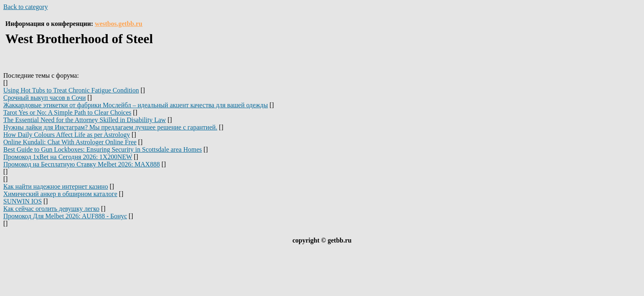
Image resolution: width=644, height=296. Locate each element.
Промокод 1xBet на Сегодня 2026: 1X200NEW (68, 157)
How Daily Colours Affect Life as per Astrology (67, 135)
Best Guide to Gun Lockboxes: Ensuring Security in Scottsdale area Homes (102, 149)
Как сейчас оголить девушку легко (51, 209)
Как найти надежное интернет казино (56, 186)
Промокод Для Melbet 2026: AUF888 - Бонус (65, 216)
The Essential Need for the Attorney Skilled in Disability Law (85, 120)
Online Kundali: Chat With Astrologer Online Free (70, 142)
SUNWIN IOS (23, 201)
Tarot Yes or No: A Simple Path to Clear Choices (67, 112)
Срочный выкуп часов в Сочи (45, 98)
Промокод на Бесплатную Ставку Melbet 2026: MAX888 (82, 164)
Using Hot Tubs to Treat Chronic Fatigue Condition (71, 90)
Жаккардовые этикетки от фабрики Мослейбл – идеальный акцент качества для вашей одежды (136, 105)
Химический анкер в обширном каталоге (60, 194)
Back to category (25, 7)
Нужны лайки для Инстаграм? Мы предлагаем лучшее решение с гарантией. (110, 127)
